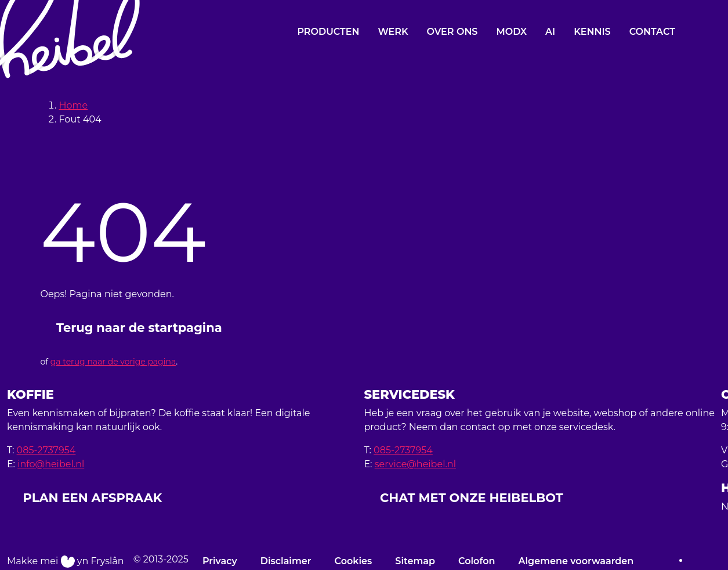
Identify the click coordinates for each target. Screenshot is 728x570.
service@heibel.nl (415, 464)
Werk (393, 32)
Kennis (592, 32)
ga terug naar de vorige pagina (113, 362)
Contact (652, 32)
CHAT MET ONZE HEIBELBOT (472, 498)
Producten (328, 32)
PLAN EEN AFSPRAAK (93, 498)
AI (550, 32)
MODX (511, 32)
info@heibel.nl (51, 464)
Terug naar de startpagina (139, 328)
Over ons (452, 32)
